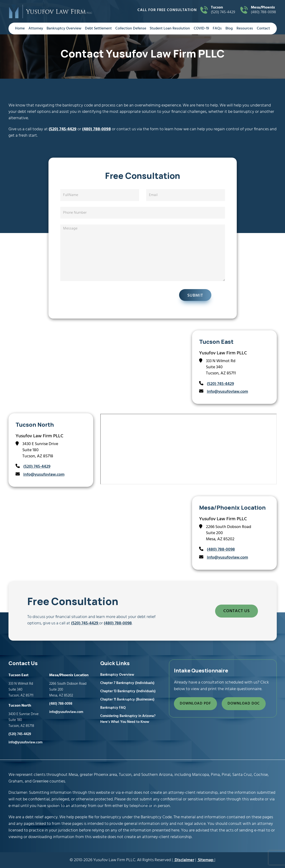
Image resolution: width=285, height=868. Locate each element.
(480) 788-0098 (264, 10)
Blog (229, 29)
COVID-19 (201, 29)
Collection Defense (131, 29)
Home (20, 29)
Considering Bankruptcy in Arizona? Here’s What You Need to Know (128, 719)
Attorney (36, 29)
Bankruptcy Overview (64, 29)
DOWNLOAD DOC (244, 704)
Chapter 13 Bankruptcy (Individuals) (128, 691)
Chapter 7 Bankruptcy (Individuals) (127, 683)
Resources (245, 29)
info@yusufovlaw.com (227, 392)
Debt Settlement (98, 29)
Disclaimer (184, 860)
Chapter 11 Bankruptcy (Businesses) (127, 700)
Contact (263, 29)
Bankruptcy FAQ (113, 708)
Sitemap (206, 860)
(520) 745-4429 (224, 10)
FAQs (217, 29)
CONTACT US (237, 611)
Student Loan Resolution (170, 29)
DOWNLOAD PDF (195, 704)
